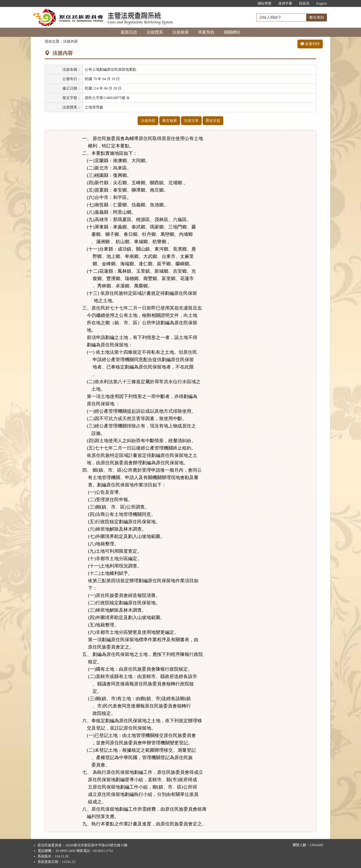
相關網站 (232, 32)
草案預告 (206, 32)
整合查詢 (317, 17)
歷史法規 (213, 121)
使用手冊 (285, 3)
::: (249, 3)
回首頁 (304, 3)
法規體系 (155, 32)
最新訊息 (129, 32)
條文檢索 (170, 121)
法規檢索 (180, 32)
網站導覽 (265, 3)
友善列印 (310, 44)
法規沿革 (191, 121)
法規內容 (148, 121)
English (322, 3)
